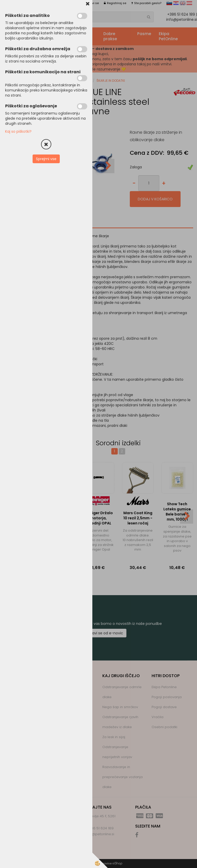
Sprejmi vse (46, 159)
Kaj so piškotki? (18, 131)
